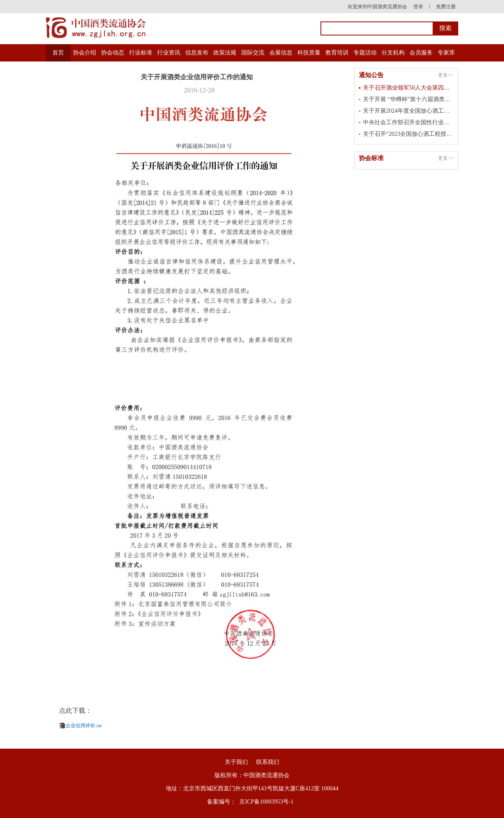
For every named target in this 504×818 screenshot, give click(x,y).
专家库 (446, 53)
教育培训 (337, 53)
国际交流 (253, 53)
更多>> (446, 75)
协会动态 (113, 53)
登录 (418, 7)
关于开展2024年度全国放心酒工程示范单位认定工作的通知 (408, 111)
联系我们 (268, 762)
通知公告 (371, 75)
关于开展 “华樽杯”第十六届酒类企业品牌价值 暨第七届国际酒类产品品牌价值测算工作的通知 (408, 99)
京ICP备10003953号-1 (266, 802)
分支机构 (393, 53)
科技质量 (309, 53)
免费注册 (446, 7)
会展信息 (281, 53)
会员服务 (421, 53)
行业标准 (141, 53)
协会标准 (371, 158)
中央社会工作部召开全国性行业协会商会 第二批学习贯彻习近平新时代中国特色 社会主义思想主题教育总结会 (408, 122)
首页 (58, 53)
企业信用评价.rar (84, 726)
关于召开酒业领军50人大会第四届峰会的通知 (408, 88)
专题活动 (365, 53)
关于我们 (236, 762)
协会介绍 (85, 53)
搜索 (445, 28)
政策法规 (225, 53)
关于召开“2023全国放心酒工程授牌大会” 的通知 (408, 134)
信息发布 (197, 53)
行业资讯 (169, 53)
